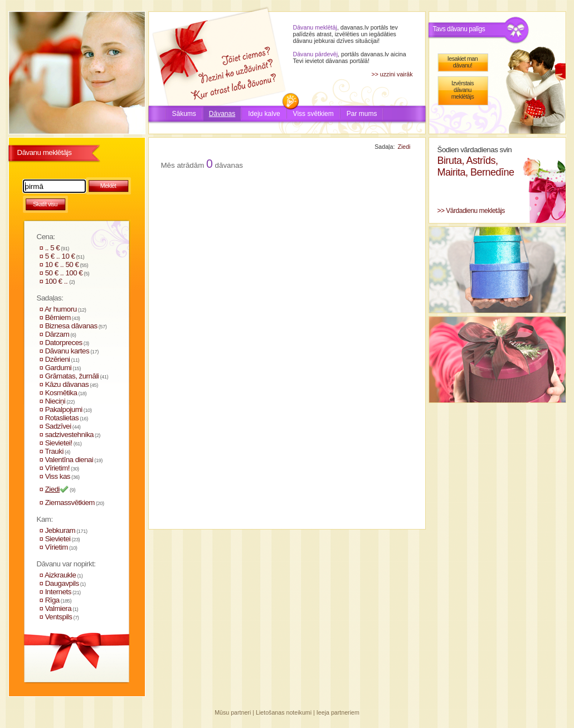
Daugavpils (62, 583)
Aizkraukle (60, 575)
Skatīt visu (45, 204)
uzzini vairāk (397, 74)
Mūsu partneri (233, 712)
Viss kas (58, 476)
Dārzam (57, 334)
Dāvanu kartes (67, 351)
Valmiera (59, 608)
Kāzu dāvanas (67, 384)
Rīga (52, 600)
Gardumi (59, 368)
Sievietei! (59, 443)
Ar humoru (61, 309)
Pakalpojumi (64, 409)
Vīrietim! (57, 468)
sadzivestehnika (69, 435)
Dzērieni (58, 359)
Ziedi (52, 489)
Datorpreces (64, 343)
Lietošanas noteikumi (284, 712)
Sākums (184, 114)
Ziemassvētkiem (70, 503)
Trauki (54, 451)
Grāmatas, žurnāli (72, 376)
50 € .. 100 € (64, 273)
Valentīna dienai (69, 460)
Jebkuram (60, 530)
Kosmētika (61, 393)
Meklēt (108, 186)
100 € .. (57, 281)
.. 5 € (53, 248)
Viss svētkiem (313, 114)
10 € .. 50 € (62, 264)
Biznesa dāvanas (71, 326)
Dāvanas (222, 114)
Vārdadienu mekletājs (475, 211)
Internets (58, 592)
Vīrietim (57, 547)
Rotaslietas (62, 418)
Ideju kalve (264, 114)
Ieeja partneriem (338, 712)
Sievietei (58, 539)
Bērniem (58, 317)
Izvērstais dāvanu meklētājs (463, 90)
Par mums (362, 114)
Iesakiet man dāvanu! (463, 62)
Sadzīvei (58, 426)
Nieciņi (55, 401)
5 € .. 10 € (60, 256)
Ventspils (59, 617)
